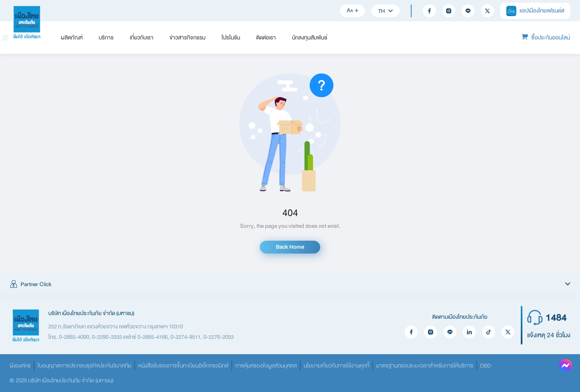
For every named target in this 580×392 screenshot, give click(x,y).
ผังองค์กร (20, 366)
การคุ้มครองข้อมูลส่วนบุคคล (266, 366)
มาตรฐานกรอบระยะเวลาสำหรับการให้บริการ (425, 366)
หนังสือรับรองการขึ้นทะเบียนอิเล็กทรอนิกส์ (183, 366)
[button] (290, 285)
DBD (486, 366)
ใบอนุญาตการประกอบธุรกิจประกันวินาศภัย (84, 366)
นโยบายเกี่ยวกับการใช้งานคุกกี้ (337, 366)
